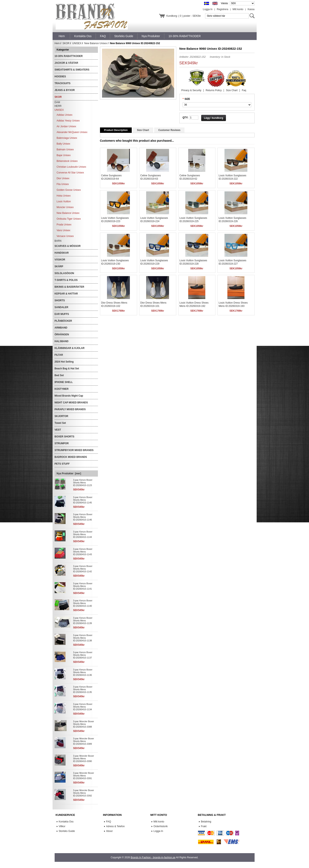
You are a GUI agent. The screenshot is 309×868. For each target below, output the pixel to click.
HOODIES (60, 77)
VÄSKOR (60, 260)
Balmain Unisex (65, 150)
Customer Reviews (169, 130)
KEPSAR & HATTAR (66, 294)
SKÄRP (59, 266)
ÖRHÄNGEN (62, 334)
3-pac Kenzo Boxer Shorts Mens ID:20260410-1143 (83, 552)
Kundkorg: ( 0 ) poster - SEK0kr (184, 16)
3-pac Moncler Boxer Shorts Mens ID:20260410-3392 (84, 793)
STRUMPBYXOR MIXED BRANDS (74, 450)
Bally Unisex (63, 144)
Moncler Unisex (65, 207)
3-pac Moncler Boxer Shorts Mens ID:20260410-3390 (84, 758)
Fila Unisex (63, 184)
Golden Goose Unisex (69, 190)
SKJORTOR (61, 416)
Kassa (251, 9)
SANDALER (62, 307)
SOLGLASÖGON (64, 273)
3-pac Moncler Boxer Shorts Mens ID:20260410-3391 (84, 776)
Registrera (223, 9)
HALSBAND (62, 341)
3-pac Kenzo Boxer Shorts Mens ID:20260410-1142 (83, 569)
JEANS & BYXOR (65, 90)
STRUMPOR (62, 443)
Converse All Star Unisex (70, 173)
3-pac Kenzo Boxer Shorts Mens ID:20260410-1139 (83, 621)
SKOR (66, 43)
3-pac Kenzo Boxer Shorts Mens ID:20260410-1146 (83, 517)
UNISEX (77, 43)
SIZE (187, 99)
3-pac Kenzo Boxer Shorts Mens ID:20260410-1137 (83, 655)
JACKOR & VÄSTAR (66, 63)
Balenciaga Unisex (67, 138)
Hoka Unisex (64, 196)
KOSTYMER (62, 389)
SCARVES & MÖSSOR (68, 246)
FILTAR (59, 355)
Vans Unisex (63, 230)
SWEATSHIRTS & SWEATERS (72, 70)
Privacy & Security (191, 90)
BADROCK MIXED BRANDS (71, 457)
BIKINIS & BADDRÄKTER (69, 287)
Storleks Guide (67, 831)
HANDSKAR (62, 253)
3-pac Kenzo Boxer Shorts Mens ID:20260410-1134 (83, 707)
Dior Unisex (63, 178)
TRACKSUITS (63, 83)
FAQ (109, 822)
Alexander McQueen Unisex (72, 132)
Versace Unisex (65, 236)
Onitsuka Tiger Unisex (69, 219)
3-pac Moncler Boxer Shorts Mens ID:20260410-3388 (84, 724)
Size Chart (232, 90)
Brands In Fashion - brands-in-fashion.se (153, 857)
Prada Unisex (64, 225)
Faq (244, 90)
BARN (58, 241)
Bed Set (59, 375)
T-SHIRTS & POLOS (66, 280)
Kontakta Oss (66, 822)
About (109, 831)
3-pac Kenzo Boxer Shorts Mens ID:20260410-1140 (83, 603)
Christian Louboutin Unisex (71, 167)
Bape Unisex (64, 155)
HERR (58, 106)
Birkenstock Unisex (67, 161)
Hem (62, 36)
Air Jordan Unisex (66, 126)
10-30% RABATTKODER (69, 56)
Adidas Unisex (65, 115)
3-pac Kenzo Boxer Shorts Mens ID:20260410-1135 (83, 689)
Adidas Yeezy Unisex (68, 121)
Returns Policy (214, 90)
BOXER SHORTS (65, 437)
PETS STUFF (62, 464)
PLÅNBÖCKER (63, 321)
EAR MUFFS (62, 314)
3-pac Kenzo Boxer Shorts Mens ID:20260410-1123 (83, 483)
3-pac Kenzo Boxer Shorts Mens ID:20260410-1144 (83, 534)
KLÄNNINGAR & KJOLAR (70, 348)
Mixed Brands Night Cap (69, 396)
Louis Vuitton (64, 201)
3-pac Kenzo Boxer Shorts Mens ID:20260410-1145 (83, 500)
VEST (58, 430)
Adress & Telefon (116, 826)
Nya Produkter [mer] (69, 473)
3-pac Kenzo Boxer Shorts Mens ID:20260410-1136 (83, 672)
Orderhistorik (161, 826)
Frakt (204, 826)
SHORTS (60, 300)
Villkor (62, 826)
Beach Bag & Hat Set (67, 369)
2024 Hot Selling (64, 362)
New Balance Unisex (96, 43)
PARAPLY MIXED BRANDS (70, 409)
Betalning (206, 822)
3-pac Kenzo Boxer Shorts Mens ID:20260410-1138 (83, 638)
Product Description (116, 130)
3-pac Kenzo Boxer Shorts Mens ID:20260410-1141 (83, 586)
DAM (57, 102)
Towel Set (60, 423)
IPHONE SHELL (64, 382)
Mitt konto (238, 9)
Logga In (208, 9)
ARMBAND (61, 328)
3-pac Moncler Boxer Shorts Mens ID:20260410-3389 (84, 741)
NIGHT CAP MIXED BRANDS (71, 403)
